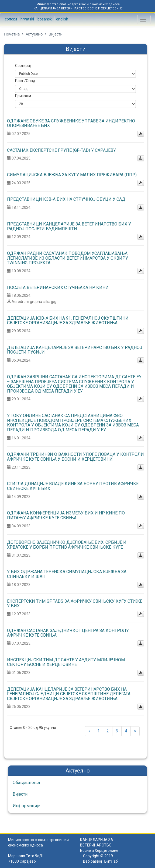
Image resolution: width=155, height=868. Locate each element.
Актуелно (34, 34)
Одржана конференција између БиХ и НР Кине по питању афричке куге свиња (66, 515)
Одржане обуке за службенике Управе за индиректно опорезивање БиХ (71, 123)
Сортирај (23, 66)
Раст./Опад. (26, 81)
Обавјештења (26, 783)
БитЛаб (111, 861)
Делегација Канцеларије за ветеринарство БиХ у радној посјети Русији (75, 350)
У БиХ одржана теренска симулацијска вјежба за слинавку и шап (67, 574)
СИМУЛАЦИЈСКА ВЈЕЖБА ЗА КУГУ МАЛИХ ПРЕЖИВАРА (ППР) (72, 175)
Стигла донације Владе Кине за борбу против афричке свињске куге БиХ (73, 486)
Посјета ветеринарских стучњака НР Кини (58, 287)
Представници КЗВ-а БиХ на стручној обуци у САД (66, 199)
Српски (11, 19)
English (62, 19)
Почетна (12, 34)
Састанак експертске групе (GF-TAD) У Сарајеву (61, 150)
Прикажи (23, 96)
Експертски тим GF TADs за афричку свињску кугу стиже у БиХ (75, 604)
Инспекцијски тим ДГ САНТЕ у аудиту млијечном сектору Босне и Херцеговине (66, 662)
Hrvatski (27, 19)
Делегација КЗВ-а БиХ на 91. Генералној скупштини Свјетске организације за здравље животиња (68, 321)
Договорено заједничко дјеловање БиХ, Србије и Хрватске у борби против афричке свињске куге (67, 545)
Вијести (20, 794)
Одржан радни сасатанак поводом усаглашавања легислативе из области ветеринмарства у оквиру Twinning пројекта (68, 258)
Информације (26, 806)
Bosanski (45, 19)
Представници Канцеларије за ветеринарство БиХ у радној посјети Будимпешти (69, 226)
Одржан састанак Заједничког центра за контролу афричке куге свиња (68, 633)
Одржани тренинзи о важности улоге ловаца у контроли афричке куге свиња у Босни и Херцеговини (75, 457)
